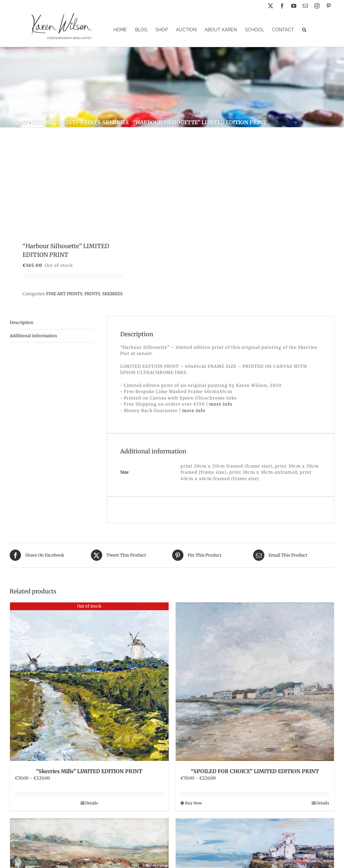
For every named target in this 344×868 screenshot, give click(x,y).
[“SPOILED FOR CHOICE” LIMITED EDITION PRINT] (255, 682)
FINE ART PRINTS (64, 294)
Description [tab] (22, 323)
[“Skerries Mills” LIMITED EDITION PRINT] (89, 682)
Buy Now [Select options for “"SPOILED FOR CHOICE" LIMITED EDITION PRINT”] (193, 803)
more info (221, 404)
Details (92, 803)
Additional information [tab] (33, 336)
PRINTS (92, 294)
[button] (304, 29)
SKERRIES (113, 294)
